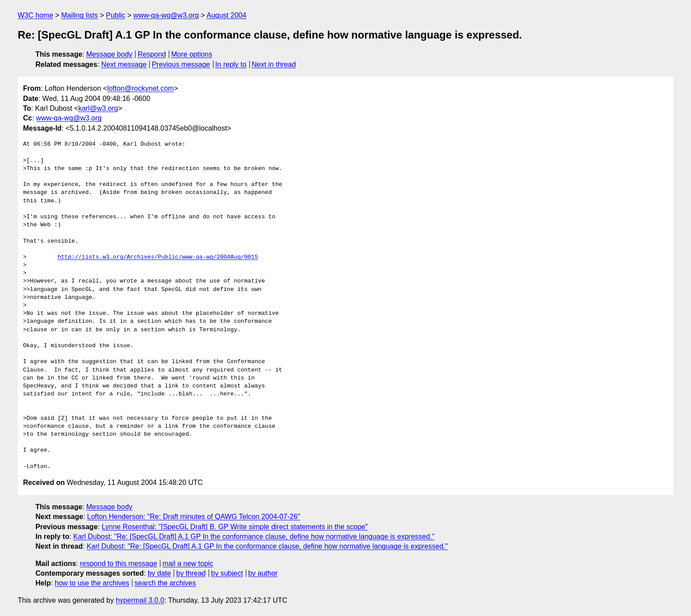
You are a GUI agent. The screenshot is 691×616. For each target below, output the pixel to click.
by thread (191, 573)
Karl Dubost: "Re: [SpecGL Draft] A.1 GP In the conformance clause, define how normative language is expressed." (254, 537)
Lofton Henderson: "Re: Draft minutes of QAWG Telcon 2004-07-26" (194, 517)
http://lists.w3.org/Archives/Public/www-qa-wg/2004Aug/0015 (158, 257)
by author (263, 573)
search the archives (165, 583)
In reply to (231, 64)
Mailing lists (80, 15)
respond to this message (118, 564)
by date (159, 573)
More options (192, 54)
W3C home (35, 15)
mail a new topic (188, 564)
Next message (124, 64)
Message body (109, 54)
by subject (227, 573)
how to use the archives (92, 583)
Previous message (181, 64)
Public (116, 15)
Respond (152, 54)
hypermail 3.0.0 (140, 600)
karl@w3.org (98, 108)
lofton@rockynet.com (141, 88)
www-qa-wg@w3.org (166, 15)
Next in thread (274, 64)
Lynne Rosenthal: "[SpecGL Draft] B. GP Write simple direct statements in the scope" (235, 527)
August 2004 (226, 15)
